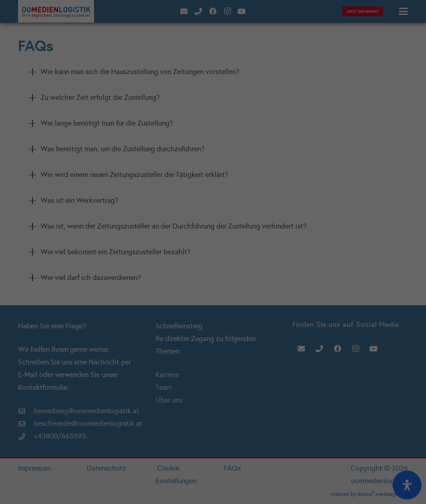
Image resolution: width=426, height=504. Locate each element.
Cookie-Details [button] (172, 183)
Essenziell (157, 63)
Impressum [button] (259, 183)
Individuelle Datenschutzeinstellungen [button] (213, 173)
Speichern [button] (213, 128)
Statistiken (209, 63)
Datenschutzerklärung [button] (218, 183)
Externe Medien (210, 77)
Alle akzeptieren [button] (213, 103)
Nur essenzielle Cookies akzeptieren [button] (213, 154)
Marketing (262, 63)
